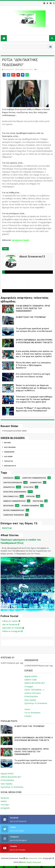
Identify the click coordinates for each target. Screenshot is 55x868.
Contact (28, 716)
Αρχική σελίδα (31, 676)
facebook (5, 798)
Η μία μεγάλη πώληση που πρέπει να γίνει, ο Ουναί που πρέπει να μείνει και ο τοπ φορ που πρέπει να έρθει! (34, 354)
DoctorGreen (10, 447)
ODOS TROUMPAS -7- (35, 690)
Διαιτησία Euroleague (13, 482)
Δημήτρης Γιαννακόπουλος (34, 478)
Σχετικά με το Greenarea (36, 703)
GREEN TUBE (31, 680)
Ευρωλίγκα (31, 496)
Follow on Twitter (11, 621)
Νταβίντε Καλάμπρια (30, 506)
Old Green (8, 456)
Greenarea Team (35, 858)
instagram (5, 808)
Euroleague (8, 478)
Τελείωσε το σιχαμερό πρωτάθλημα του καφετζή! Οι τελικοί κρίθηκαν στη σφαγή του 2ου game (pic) (34, 399)
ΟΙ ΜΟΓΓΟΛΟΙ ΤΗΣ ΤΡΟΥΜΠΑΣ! (31, 317)
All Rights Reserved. (33, 862)
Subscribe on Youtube (13, 628)
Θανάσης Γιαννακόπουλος (15, 501)
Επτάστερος (29, 487)
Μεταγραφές (9, 506)
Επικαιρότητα (9, 487)
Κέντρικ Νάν (38, 501)
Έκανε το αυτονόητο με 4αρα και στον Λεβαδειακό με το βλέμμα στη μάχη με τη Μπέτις (34, 388)
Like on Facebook (11, 624)
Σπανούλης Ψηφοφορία (14, 515)
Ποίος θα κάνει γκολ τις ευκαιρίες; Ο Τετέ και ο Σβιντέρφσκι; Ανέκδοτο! (34, 365)
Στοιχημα (29, 686)
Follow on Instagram (12, 631)
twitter (4, 801)
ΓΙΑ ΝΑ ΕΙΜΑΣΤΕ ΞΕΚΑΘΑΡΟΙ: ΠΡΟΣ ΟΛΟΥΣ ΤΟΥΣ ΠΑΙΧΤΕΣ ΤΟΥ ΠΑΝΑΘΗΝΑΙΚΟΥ (33, 308)
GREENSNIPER (9, 452)
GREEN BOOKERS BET (35, 683)
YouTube (5, 805)
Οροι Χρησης (30, 700)
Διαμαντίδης (36, 482)
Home (27, 709)
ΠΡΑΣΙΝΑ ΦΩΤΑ (10, 466)
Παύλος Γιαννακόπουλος (14, 510)
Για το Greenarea (32, 713)
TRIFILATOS (9, 461)
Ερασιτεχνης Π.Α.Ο (11, 496)
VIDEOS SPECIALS (33, 693)
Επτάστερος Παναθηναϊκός (15, 492)
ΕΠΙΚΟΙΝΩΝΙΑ (31, 696)
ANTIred (7, 443)
